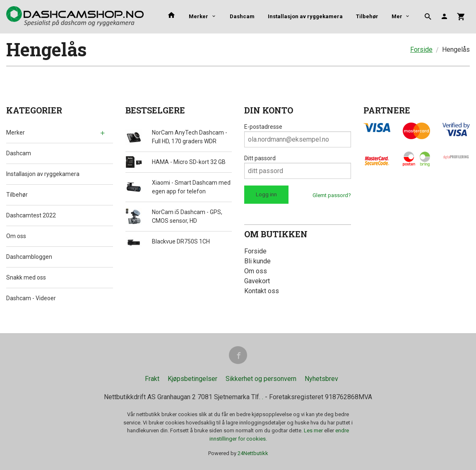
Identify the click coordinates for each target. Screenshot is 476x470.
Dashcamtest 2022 (31, 215)
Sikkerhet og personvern (261, 379)
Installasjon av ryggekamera (305, 16)
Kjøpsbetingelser (192, 379)
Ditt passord (260, 158)
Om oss (16, 236)
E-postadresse (263, 127)
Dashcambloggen (29, 257)
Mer (361, 16)
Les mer (314, 431)
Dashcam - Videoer (31, 298)
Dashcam (242, 16)
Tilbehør (17, 195)
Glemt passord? (332, 195)
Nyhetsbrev (321, 379)
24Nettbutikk (253, 454)
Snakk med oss (26, 277)
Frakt (152, 379)
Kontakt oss (262, 291)
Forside (421, 49)
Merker (198, 16)
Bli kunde (257, 261)
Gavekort (257, 281)
